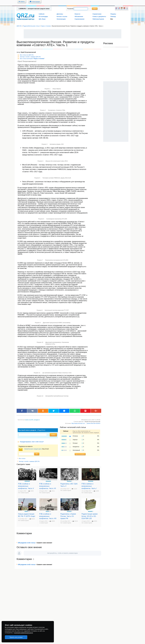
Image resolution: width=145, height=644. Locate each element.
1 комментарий (44, 523)
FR (119, 9)
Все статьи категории (32, 59)
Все (112, 19)
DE (122, 9)
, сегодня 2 (33, 420)
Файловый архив (98, 19)
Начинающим (61, 19)
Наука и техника (46, 26)
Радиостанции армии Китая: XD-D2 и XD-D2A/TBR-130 (90, 516)
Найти (95, 9)
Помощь (113, 16)
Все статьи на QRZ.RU (27, 55)
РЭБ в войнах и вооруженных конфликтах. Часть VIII (48, 516)
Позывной (70, 9)
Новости (77, 14)
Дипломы (60, 14)
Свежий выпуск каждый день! (33, 449)
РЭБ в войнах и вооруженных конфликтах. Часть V (26, 486)
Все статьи (21, 458)
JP (127, 9)
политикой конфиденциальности (24, 633)
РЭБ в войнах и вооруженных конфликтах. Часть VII (48, 486)
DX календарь (43, 16)
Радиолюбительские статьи (31, 26)
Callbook (42, 14)
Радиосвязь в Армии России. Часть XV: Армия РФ (68, 516)
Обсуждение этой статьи (27, 543)
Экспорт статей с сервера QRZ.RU (30, 57)
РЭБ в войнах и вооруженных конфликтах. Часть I (89, 486)
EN (116, 9)
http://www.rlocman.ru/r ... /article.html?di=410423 (86, 423)
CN (124, 9)
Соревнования (79, 19)
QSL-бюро (42, 19)
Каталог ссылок (62, 16)
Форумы (113, 14)
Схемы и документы (99, 16)
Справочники (97, 14)
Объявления (79, 16)
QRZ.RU (19, 26)
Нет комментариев (23, 493)
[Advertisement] (72, 34)
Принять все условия (16, 637)
